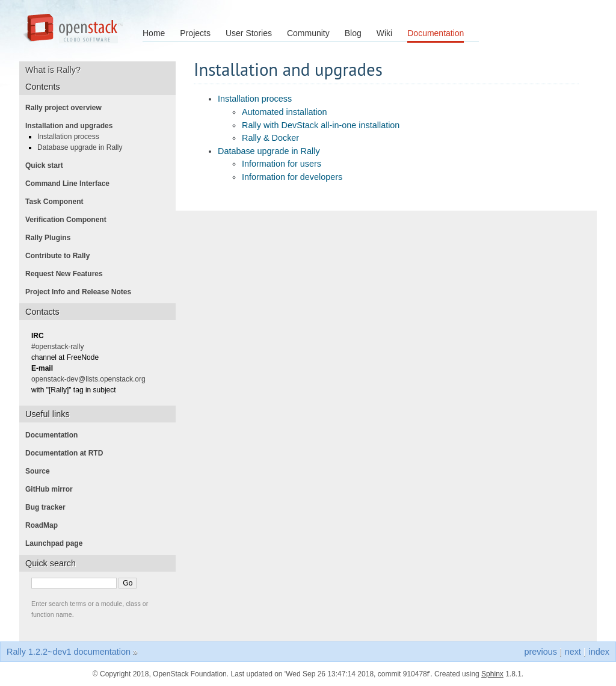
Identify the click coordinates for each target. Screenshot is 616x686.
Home (154, 33)
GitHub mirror (53, 489)
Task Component (58, 202)
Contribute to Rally (61, 256)
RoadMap (45, 525)
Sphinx (492, 674)
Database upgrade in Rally (269, 151)
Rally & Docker (270, 138)
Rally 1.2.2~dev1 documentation (69, 652)
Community (308, 33)
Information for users (282, 164)
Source (41, 471)
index (599, 652)
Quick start (48, 165)
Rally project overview (67, 108)
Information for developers (292, 177)
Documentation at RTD (68, 453)
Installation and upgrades (72, 126)
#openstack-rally (61, 347)
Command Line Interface (71, 184)
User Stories (249, 33)
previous (540, 652)
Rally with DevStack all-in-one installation (321, 125)
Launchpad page (57, 543)
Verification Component (69, 220)
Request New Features (68, 274)
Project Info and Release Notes (82, 292)
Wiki (384, 33)
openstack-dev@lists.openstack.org (92, 379)
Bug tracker (49, 507)
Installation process (255, 99)
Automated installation (285, 112)
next (573, 652)
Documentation (436, 33)
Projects (195, 33)
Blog (353, 33)
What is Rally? (57, 70)
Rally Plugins (51, 238)
